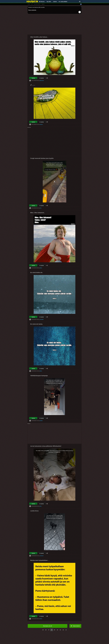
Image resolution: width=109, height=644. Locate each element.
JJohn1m (42, 556)
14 (57, 630)
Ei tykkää (42, 78)
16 (52, 630)
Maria (41, 268)
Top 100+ (49, 2)
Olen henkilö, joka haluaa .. (39, 37)
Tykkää (33, 78)
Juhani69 (42, 319)
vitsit (29, 4)
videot (43, 4)
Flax (41, 208)
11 (66, 630)
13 (60, 630)
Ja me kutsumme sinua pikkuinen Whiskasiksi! (46, 446)
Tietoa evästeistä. (32, 10)
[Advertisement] (54, 25)
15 (54, 630)
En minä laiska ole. (37, 273)
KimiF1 (41, 421)
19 (43, 630)
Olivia (41, 619)
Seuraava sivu (48, 626)
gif (32, 4)
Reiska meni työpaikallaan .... (40, 560)
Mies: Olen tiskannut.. (38, 213)
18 (46, 630)
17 (49, 630)
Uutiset (55, 2)
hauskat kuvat (37, 4)
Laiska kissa (34, 511)
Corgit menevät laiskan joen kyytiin (42, 158)
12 (63, 630)
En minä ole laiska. (37, 324)
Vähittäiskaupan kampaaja (39, 376)
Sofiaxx (41, 124)
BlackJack (42, 81)
